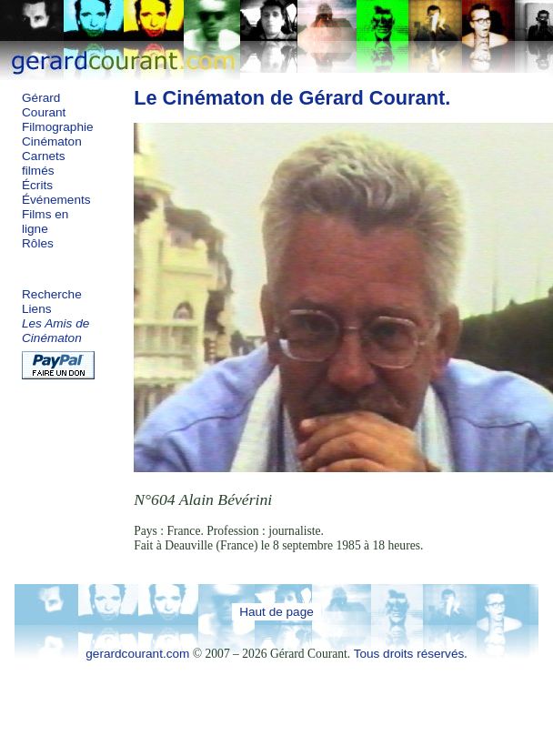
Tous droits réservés (409, 654)
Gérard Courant (44, 105)
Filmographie (58, 127)
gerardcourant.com (137, 654)
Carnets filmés (44, 163)
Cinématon (52, 141)
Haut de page (276, 612)
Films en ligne (45, 222)
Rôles (38, 243)
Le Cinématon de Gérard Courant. (292, 98)
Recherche (52, 294)
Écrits (37, 185)
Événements (56, 200)
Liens (37, 309)
